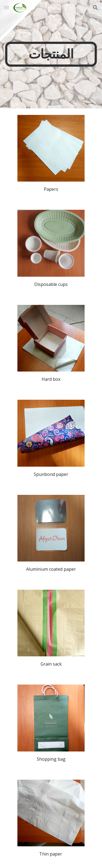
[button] (7, 7)
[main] (51, 54)
